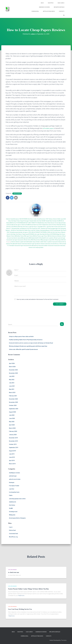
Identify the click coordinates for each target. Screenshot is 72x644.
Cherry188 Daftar (15, 236)
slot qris (9, 238)
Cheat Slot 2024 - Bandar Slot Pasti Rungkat (43, 228)
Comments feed (13, 533)
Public (11, 495)
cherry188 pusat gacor (43, 240)
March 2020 (12, 428)
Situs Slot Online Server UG (49, 223)
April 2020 (12, 425)
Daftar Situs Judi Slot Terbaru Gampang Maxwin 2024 (39, 230)
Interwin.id (55, 236)
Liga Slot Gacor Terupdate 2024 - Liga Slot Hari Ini (42, 226)
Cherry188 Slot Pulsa (35, 236)
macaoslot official (22, 240)
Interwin (8, 219)
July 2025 (12, 376)
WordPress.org (13, 537)
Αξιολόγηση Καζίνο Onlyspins (17, 518)
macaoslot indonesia (59, 246)
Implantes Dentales (59, 7)
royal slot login (61, 238)
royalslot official (53, 238)
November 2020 (13, 402)
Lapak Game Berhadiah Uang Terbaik (30, 242)
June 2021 (12, 386)
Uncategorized (17, 193)
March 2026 (12, 367)
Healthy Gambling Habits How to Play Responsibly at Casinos (26, 340)
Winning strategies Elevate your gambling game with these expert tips (28, 346)
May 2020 (12, 422)
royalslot (49, 242)
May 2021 (12, 389)
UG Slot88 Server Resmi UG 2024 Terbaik (35, 225)
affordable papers (49, 128)
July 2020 (12, 415)
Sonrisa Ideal (35, 11)
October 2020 (13, 405)
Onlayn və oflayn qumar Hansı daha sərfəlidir (21, 336)
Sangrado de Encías (44, 7)
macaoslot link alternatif (30, 246)
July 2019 (12, 454)
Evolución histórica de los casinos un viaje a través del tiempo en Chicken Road (31, 343)
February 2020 (13, 431)
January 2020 (13, 435)
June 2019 (12, 457)
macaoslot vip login (12, 240)
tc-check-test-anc (14, 572)
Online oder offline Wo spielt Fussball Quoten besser (23, 349)
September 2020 (14, 409)
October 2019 (13, 444)
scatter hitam (43, 242)
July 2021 (12, 383)
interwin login (31, 244)
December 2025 (13, 370)
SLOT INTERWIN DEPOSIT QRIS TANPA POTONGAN (28, 223)
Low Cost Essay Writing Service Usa (20, 609)
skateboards (13, 502)
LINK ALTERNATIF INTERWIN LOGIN (41, 232)
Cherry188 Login (25, 236)
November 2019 (13, 441)
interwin (13, 242)
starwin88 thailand (30, 238)
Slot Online (12, 505)
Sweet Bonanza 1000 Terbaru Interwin (47, 219)
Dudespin (12, 482)
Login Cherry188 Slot (46, 236)
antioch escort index (15, 479)
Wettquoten (12, 515)
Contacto (62, 11)
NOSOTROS (51, 3)
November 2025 (13, 373)
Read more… (22, 595)
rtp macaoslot (40, 246)
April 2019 (12, 460)
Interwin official (61, 236)
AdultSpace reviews (14, 473)
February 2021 (13, 396)
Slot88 (11, 508)
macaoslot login (19, 246)
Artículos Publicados (49, 11)
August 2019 (12, 451)
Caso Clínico (61, 3)
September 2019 (14, 447)
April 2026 (12, 363)
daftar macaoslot (49, 246)
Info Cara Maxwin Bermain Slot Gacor (19, 226)
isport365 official (54, 240)
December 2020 (13, 399)
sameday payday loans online (17, 499)
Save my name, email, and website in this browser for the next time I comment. (38, 299)
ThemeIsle (64, 640)
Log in (11, 527)
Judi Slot (12, 489)
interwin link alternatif (12, 244)
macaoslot (55, 242)
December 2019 (13, 438)
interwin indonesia (22, 244)
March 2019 (12, 464)
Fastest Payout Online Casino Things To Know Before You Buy (29, 589)
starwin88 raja (21, 238)
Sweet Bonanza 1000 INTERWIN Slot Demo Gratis (24, 219)
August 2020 (12, 412)
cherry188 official (32, 240)
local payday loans (14, 492)
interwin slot (32, 247)
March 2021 (12, 392)
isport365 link (62, 240)
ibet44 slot (46, 238)
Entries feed (12, 530)
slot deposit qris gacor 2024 (17, 225)
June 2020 (12, 418)
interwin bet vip (62, 242)
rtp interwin (14, 238)
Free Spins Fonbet (14, 486)
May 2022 (12, 380)
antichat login (13, 476)
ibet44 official (39, 238)
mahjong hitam (39, 247)
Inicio (42, 3)
